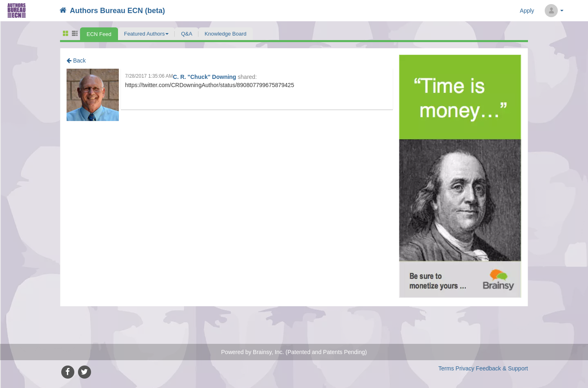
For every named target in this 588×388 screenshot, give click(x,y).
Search (578, 11)
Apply (527, 11)
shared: (247, 77)
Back (76, 61)
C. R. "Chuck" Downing (206, 77)
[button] (147, 34)
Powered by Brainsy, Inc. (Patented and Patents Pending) (294, 352)
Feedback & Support (502, 368)
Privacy (465, 368)
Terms (446, 368)
